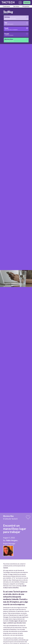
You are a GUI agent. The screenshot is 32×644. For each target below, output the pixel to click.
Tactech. (6, 568)
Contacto (27, 3)
